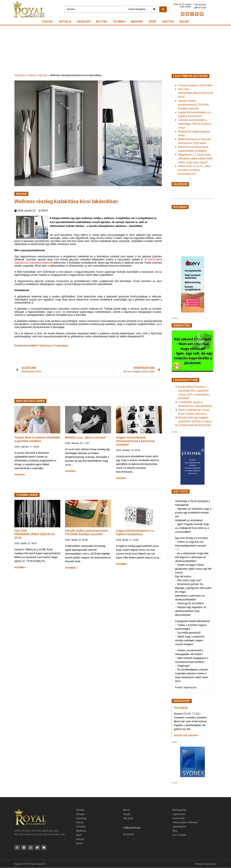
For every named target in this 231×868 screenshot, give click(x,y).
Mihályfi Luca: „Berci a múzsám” (86, 437)
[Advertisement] (116, 49)
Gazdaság (84, 22)
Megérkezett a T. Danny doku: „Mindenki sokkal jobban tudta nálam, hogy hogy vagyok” (195, 158)
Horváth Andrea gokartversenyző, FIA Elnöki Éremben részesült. (87, 532)
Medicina (137, 22)
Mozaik (43, 75)
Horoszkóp (181, 708)
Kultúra (102, 22)
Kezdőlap (20, 75)
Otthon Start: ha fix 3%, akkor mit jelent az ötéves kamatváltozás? (194, 170)
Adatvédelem (179, 827)
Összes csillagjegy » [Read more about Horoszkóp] (187, 735)
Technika (119, 22)
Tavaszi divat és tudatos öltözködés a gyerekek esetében (37, 439)
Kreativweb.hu (210, 864)
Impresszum (179, 814)
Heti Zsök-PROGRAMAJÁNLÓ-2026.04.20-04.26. (35, 534)
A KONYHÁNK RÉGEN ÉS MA (194, 425)
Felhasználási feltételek (185, 822)
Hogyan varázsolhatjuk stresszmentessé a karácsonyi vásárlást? (135, 441)
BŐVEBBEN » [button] (20, 475)
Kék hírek (128, 818)
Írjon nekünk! (179, 835)
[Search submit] (163, 9)
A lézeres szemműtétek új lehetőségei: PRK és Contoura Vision (195, 124)
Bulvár (184, 22)
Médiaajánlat (179, 810)
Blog (175, 831)
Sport (153, 22)
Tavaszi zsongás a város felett (195, 85)
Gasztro (168, 22)
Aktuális (65, 22)
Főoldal (48, 22)
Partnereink (179, 818)
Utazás (127, 814)
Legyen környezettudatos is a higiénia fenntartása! (135, 532)
